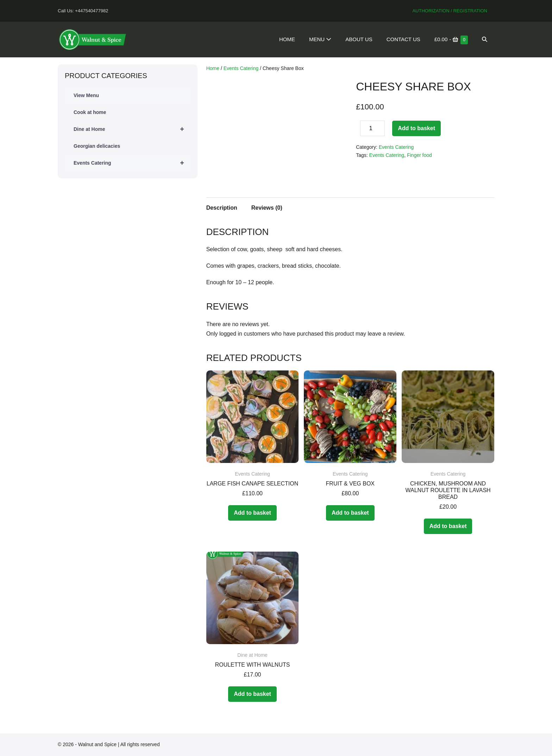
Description (222, 208)
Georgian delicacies (97, 146)
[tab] (222, 207)
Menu (320, 39)
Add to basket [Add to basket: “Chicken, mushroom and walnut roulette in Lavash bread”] (448, 526)
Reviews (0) (267, 208)
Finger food (419, 155)
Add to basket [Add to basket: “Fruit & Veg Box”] (350, 513)
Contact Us (403, 39)
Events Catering (132, 163)
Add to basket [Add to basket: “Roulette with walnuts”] (252, 694)
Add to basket (416, 128)
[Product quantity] (372, 128)
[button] (485, 39)
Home (287, 39)
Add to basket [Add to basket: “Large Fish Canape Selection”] (252, 513)
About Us (359, 39)
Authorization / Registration (450, 11)
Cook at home (90, 112)
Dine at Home (132, 129)
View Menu (86, 95)
